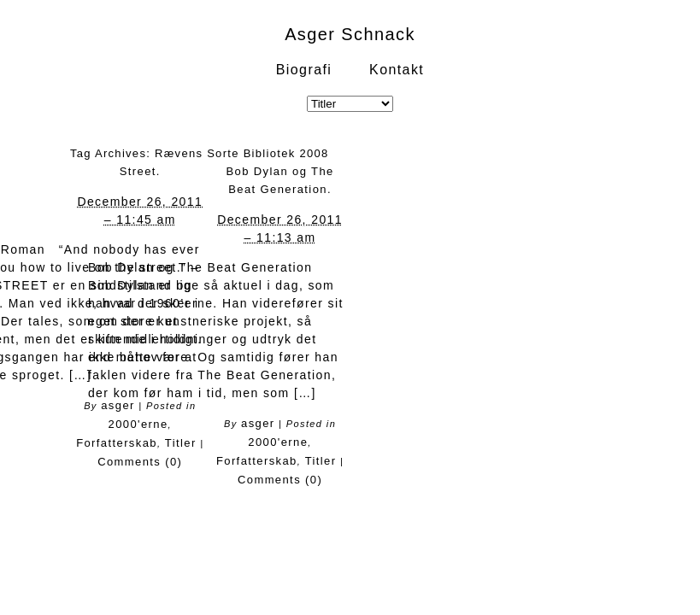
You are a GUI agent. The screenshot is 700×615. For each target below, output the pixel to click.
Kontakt (397, 70)
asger (258, 423)
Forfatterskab (117, 443)
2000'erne (138, 424)
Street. (140, 171)
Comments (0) (140, 462)
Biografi (304, 70)
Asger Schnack (350, 34)
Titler (181, 443)
